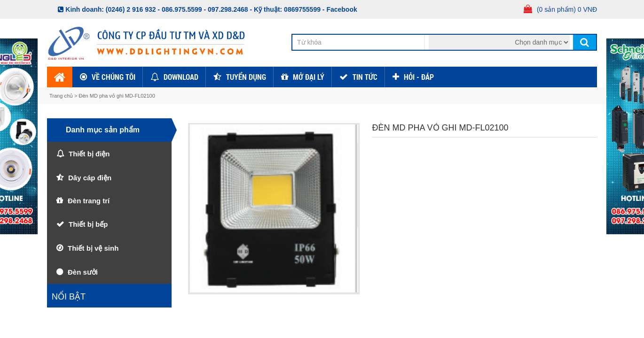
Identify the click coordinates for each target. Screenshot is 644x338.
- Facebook (340, 9)
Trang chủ (62, 96)
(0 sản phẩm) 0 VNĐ (567, 9)
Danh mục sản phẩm (103, 130)
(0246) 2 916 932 (131, 9)
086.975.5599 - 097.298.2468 (205, 9)
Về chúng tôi (114, 77)
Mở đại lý (309, 77)
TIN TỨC (365, 77)
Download (181, 77)
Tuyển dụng (246, 77)
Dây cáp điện (90, 178)
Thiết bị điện (89, 154)
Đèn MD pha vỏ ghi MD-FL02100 (117, 96)
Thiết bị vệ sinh (93, 248)
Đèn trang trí (89, 201)
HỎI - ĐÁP (419, 77)
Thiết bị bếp (88, 224)
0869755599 (302, 9)
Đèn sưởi (83, 272)
